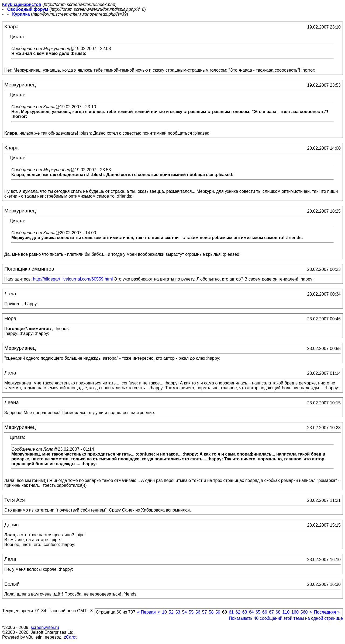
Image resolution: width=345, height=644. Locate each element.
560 (304, 612)
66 (265, 612)
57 (205, 612)
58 (211, 612)
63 (245, 612)
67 (271, 612)
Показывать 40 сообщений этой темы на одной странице (286, 618)
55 (191, 612)
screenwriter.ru (45, 627)
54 (184, 612)
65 (258, 612)
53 (178, 612)
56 (198, 612)
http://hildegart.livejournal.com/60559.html (73, 279)
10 (164, 612)
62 (238, 612)
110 (286, 612)
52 (171, 612)
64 (251, 612)
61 (231, 612)
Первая (146, 612)
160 (295, 612)
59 (218, 612)
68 (278, 612)
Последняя (327, 612)
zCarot (70, 637)
